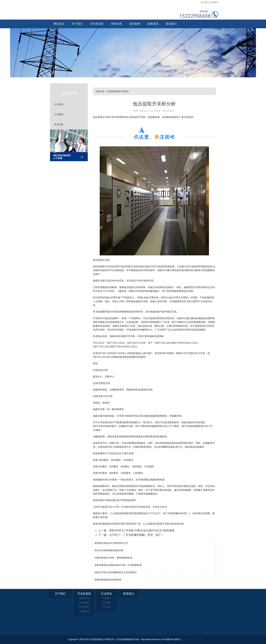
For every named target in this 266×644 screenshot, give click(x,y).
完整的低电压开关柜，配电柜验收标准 (113, 558)
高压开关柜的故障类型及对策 (109, 550)
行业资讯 (59, 104)
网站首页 (59, 24)
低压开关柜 (84, 598)
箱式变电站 (84, 607)
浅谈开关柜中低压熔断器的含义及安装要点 (116, 572)
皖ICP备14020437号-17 (193, 639)
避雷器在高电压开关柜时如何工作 (111, 543)
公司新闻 (59, 114)
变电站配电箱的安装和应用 (108, 580)
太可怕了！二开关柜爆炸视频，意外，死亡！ (137, 535)
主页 (109, 91)
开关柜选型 (97, 24)
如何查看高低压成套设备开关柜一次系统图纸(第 (118, 565)
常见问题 (59, 124)
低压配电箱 (84, 611)
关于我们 (205, 2)
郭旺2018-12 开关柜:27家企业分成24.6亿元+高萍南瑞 (142, 530)
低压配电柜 (84, 603)
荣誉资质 (116, 24)
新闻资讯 (153, 24)
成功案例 (135, 24)
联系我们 (214, 2)
